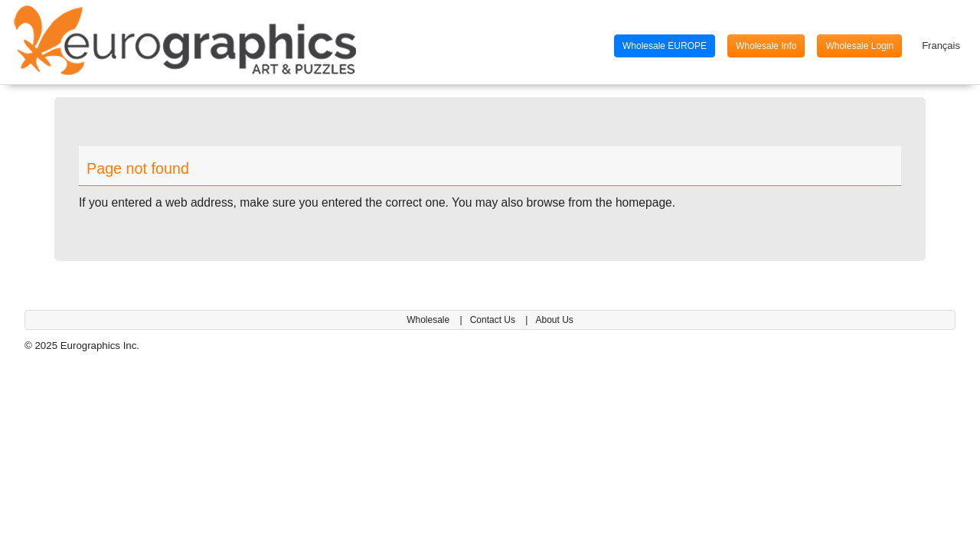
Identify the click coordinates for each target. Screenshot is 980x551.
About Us (554, 320)
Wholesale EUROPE (665, 46)
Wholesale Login (859, 46)
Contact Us (494, 320)
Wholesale (429, 320)
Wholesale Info (766, 46)
